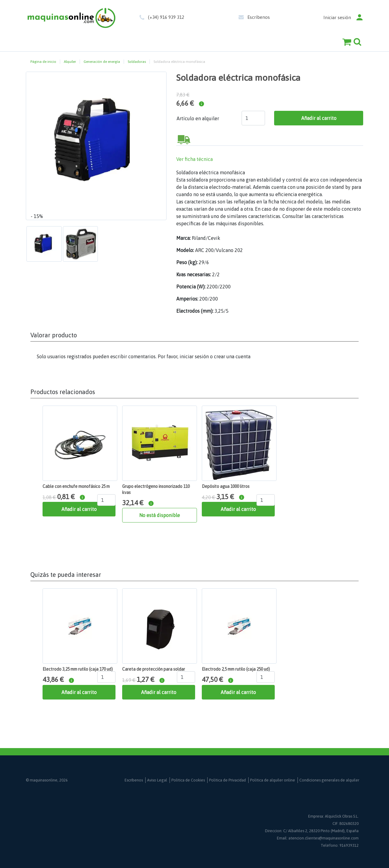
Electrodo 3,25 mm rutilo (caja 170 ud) (78, 669)
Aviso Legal (157, 780)
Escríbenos (259, 17)
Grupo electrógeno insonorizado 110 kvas (156, 489)
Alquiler (70, 62)
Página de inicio (43, 62)
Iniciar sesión (337, 17)
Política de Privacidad (227, 780)
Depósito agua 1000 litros (226, 486)
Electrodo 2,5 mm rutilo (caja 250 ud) (236, 669)
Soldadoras (137, 62)
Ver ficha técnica (194, 159)
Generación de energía (102, 62)
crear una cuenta (232, 356)
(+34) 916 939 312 (166, 17)
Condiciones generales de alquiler (329, 780)
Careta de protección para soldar (154, 669)
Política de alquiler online (273, 780)
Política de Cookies (188, 780)
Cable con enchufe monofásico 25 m (76, 486)
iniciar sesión (194, 356)
